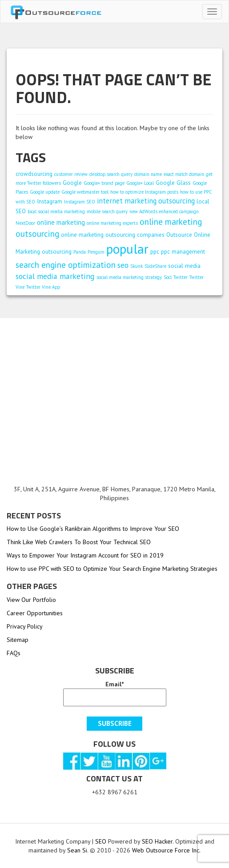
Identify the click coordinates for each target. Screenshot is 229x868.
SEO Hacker (157, 841)
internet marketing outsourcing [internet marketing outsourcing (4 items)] (146, 201)
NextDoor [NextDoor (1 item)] (25, 223)
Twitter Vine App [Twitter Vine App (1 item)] (43, 287)
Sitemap (18, 640)
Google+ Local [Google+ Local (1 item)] (140, 183)
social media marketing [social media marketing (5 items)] (55, 276)
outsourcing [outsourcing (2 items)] (57, 251)
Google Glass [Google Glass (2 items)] (173, 183)
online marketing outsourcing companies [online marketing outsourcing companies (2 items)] (113, 235)
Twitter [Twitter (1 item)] (181, 277)
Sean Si (77, 850)
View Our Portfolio (31, 600)
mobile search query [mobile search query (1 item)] (107, 211)
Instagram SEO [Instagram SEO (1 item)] (80, 202)
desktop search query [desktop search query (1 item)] (111, 174)
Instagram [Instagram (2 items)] (50, 201)
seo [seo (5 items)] (123, 265)
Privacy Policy (25, 626)
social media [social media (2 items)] (184, 266)
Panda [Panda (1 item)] (80, 252)
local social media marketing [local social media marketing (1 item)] (56, 211)
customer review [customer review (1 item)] (71, 174)
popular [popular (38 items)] (127, 249)
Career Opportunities (35, 613)
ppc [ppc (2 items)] (155, 251)
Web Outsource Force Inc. (165, 850)
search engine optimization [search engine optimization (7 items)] (66, 265)
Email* (115, 693)
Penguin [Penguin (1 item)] (96, 252)
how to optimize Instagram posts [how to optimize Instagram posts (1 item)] (144, 192)
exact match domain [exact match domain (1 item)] (184, 174)
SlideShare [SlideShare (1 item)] (155, 266)
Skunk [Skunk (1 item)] (137, 266)
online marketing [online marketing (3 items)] (61, 222)
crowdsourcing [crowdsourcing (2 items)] (34, 174)
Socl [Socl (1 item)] (168, 277)
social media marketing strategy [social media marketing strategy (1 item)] (129, 277)
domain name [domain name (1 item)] (148, 174)
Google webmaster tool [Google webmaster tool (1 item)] (85, 192)
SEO (101, 841)
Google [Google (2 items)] (72, 183)
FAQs (14, 653)
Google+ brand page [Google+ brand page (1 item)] (104, 183)
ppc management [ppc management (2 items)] (183, 251)
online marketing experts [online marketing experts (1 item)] (112, 223)
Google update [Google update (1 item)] (45, 192)
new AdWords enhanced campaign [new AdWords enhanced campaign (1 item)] (164, 211)
